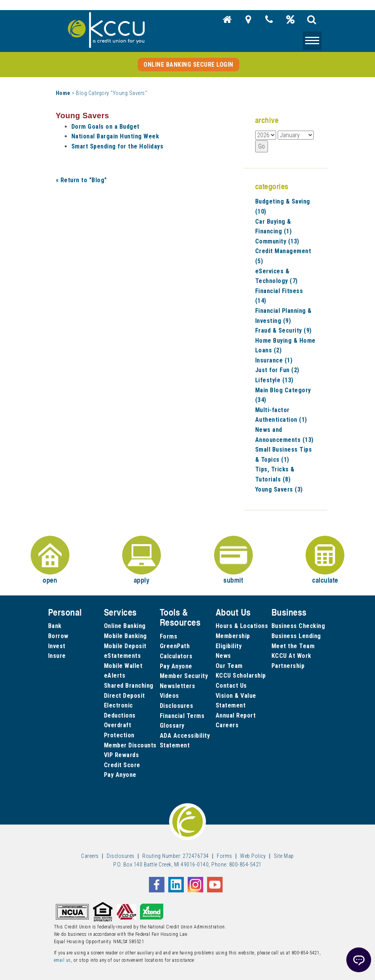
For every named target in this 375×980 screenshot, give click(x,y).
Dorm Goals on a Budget (105, 127)
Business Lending (296, 636)
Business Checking (298, 626)
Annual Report (236, 715)
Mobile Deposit (125, 646)
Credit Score (122, 765)
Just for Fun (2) (277, 370)
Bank (55, 626)
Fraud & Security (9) (283, 330)
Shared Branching (129, 686)
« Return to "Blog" (81, 180)
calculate (325, 560)
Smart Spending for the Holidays (118, 146)
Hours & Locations (242, 626)
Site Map (284, 856)
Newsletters (178, 686)
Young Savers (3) (279, 489)
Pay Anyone (120, 775)
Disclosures (177, 706)
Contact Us (231, 686)
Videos (169, 696)
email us (62, 960)
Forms (169, 636)
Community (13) (277, 241)
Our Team (229, 666)
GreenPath (175, 646)
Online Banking (125, 626)
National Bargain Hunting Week (115, 136)
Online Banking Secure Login (188, 65)
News (223, 656)
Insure (57, 656)
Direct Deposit (124, 696)
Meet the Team (293, 646)
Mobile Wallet (123, 666)
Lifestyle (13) (274, 380)
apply (142, 560)
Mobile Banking (125, 636)
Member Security (184, 676)
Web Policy (253, 856)
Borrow (58, 636)
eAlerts (115, 675)
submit (233, 560)
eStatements (123, 656)
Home (63, 93)
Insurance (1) (274, 360)
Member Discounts (130, 745)
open (50, 560)
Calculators (176, 656)
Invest (57, 646)
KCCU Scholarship (241, 675)
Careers (227, 725)
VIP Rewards (122, 755)
